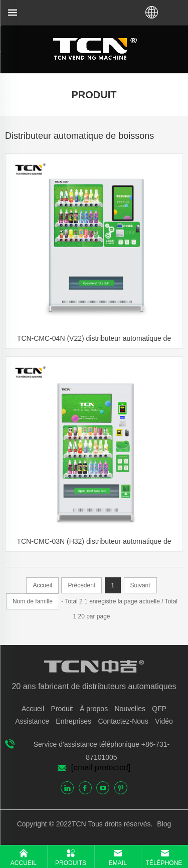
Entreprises (73, 721)
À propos (94, 709)
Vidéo (164, 721)
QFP (159, 709)
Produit (62, 709)
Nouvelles (130, 709)
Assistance (32, 721)
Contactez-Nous (123, 721)
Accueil (33, 709)
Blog (163, 824)
